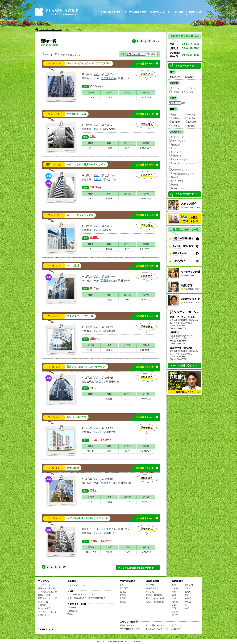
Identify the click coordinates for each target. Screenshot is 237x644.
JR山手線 (150, 585)
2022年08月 (146, 199)
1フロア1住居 (176, 188)
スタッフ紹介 (44, 602)
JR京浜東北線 (152, 588)
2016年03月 (146, 552)
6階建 (109, 451)
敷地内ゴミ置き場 (178, 159)
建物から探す (44, 595)
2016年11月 (146, 249)
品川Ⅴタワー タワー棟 (80, 316)
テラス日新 (73, 468)
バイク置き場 (176, 181)
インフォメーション (77, 585)
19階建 (109, 399)
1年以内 (190, 114)
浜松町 (175, 588)
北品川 (97, 129)
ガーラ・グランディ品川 (80, 215)
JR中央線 (150, 592)
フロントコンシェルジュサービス (184, 164)
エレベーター (176, 152)
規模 (109, 93)
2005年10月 (146, 97)
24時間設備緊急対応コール (182, 173)
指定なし (190, 125)
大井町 (175, 602)
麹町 (187, 608)
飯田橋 (188, 588)
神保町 (188, 598)
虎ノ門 (175, 615)
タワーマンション (178, 141)
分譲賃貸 (174, 144)
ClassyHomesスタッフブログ (81, 595)
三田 (174, 608)
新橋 (174, 585)
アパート (190, 88)
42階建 (109, 97)
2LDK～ (91, 97)
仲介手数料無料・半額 (130, 629)
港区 (122, 585)
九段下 (188, 605)
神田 (187, 595)
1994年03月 (146, 399)
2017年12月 (146, 300)
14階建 (109, 249)
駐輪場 (174, 177)
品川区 (123, 592)
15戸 (127, 148)
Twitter (71, 614)
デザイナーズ (176, 137)
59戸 (128, 552)
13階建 (109, 552)
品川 (97, 74)
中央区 (123, 602)
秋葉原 (188, 592)
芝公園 (175, 612)
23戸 (127, 399)
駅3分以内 (176, 629)
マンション (175, 88)
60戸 (127, 249)
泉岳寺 (100, 382)
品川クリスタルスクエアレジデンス (86, 367)
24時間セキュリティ (179, 170)
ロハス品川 (73, 266)
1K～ (91, 148)
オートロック (176, 148)
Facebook (72, 611)
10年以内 (175, 122)
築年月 (146, 93)
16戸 (128, 502)
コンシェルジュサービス (157, 629)
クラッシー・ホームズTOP (50, 30)
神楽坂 (188, 602)
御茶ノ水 (189, 585)
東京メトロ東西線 (154, 595)
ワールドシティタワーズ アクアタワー (89, 63)
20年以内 (175, 125)
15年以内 (191, 122)
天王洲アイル (108, 78)
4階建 (109, 148)
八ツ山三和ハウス (76, 417)
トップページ (44, 585)
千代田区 (124, 588)
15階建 (109, 199)
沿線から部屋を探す (47, 588)
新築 (173, 114)
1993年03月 (146, 502)
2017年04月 (146, 451)
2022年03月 (146, 148)
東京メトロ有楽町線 (155, 602)
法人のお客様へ (45, 608)
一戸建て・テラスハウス (181, 92)
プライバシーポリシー (48, 612)
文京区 (123, 595)
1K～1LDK (91, 552)
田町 (174, 592)
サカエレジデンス (76, 114)
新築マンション (127, 625)
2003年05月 (146, 350)
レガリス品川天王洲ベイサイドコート (87, 518)
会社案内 (42, 605)
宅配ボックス (176, 156)
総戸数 (128, 93)
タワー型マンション (155, 625)
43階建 (109, 350)
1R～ (91, 199)
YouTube (72, 608)
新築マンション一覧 (47, 598)
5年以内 (190, 118)
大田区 (123, 598)
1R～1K (91, 451)
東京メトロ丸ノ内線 (155, 598)
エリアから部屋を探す (48, 592)
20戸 (127, 451)
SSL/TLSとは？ (46, 629)
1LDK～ (91, 350)
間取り (91, 93)
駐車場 (174, 185)
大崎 (174, 598)
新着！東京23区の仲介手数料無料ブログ (86, 598)
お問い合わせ (44, 615)
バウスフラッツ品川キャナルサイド (86, 165)
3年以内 (174, 118)
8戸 (128, 300)
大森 (174, 605)
